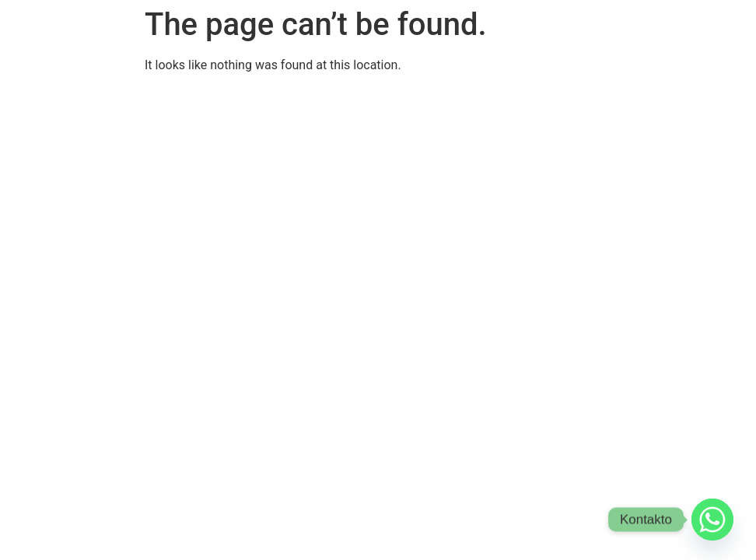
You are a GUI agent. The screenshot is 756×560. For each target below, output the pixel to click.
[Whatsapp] (712, 520)
